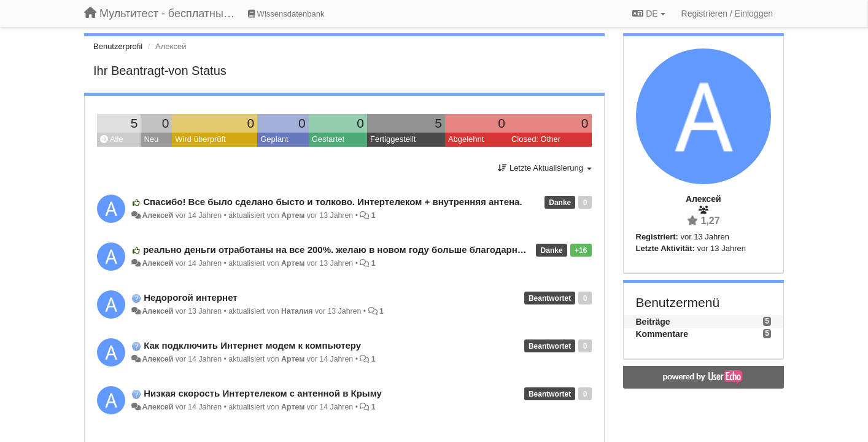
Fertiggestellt (393, 139)
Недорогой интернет (190, 297)
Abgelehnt (466, 139)
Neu (151, 139)
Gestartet (328, 139)
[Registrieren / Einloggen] (727, 14)
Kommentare (662, 334)
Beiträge (653, 322)
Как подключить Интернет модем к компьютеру (252, 345)
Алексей (157, 215)
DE (649, 14)
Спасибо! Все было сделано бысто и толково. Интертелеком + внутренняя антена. (332, 202)
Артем (293, 215)
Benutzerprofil (118, 46)
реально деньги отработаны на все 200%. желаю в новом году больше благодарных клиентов (359, 250)
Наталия (297, 311)
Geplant (274, 139)
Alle (112, 139)
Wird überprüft (200, 139)
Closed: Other (536, 139)
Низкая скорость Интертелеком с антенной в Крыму (263, 393)
